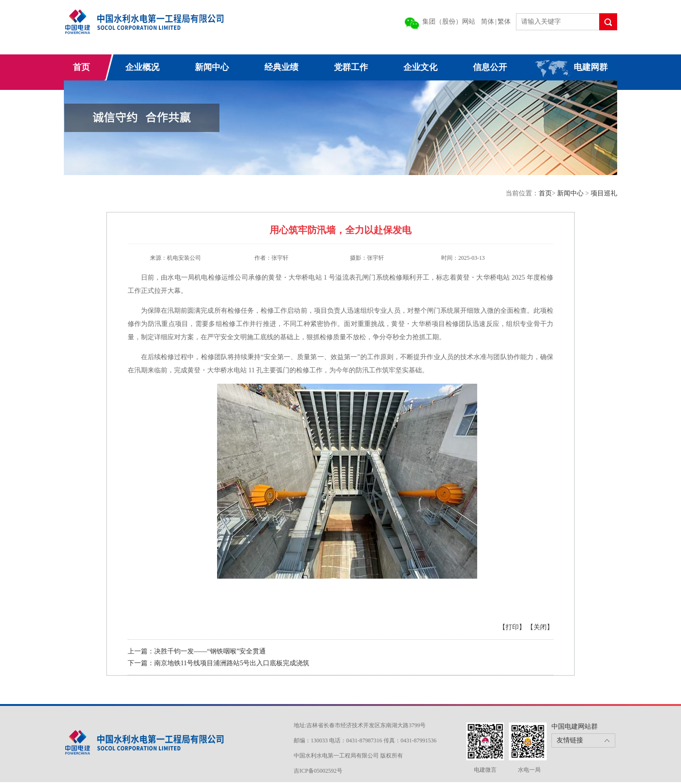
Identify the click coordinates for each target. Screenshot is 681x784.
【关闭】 (540, 627)
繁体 (504, 22)
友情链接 (570, 740)
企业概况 (142, 67)
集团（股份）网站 (449, 22)
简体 (488, 22)
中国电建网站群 (575, 727)
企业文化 (420, 67)
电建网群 (591, 67)
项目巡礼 (604, 193)
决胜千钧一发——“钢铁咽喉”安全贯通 (210, 651)
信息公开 (490, 67)
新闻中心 (212, 67)
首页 (81, 67)
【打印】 (512, 627)
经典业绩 (281, 67)
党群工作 (351, 67)
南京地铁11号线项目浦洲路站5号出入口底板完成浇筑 (232, 663)
